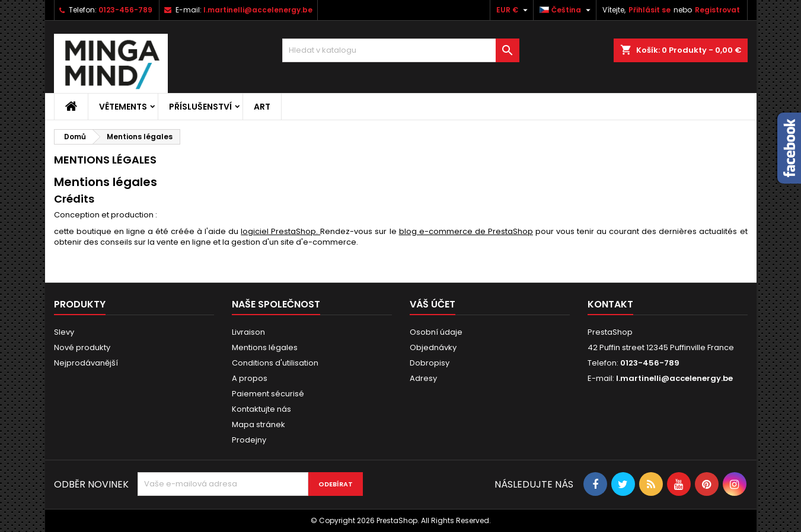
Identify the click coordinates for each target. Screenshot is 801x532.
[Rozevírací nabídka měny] (513, 10)
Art (262, 107)
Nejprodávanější (86, 363)
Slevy (64, 332)
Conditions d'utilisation (275, 363)
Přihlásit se (650, 10)
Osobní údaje (436, 332)
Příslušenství (200, 107)
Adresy (423, 378)
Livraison (248, 332)
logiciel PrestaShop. (280, 231)
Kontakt (610, 304)
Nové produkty (82, 347)
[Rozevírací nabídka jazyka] (567, 10)
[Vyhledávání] (401, 50)
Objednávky (433, 347)
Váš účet (433, 304)
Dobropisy (430, 363)
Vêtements (123, 107)
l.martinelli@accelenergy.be (258, 10)
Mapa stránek (259, 424)
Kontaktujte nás (261, 409)
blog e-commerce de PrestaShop (466, 231)
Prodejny (249, 440)
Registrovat (717, 10)
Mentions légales (265, 347)
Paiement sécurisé (268, 394)
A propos (250, 378)
